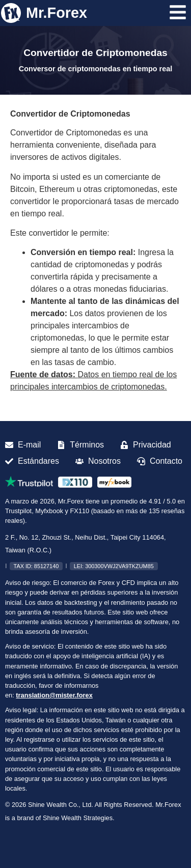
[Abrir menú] (178, 12)
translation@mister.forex (54, 695)
